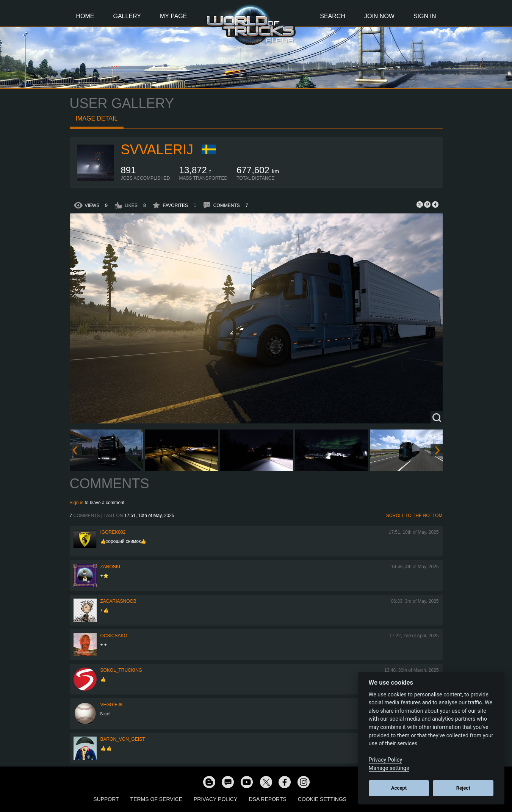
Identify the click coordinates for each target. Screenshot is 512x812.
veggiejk (112, 705)
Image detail (97, 118)
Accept (399, 788)
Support (106, 799)
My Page (173, 16)
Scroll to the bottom (414, 516)
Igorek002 (113, 532)
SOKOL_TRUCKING (121, 670)
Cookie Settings (322, 799)
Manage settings (389, 768)
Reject (463, 788)
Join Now (379, 16)
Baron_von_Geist (123, 739)
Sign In (425, 16)
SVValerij (157, 150)
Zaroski (110, 567)
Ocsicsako (114, 636)
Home (85, 16)
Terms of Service (156, 799)
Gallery (127, 16)
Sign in (77, 503)
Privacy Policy (215, 799)
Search (333, 16)
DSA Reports (267, 799)
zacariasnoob (118, 601)
